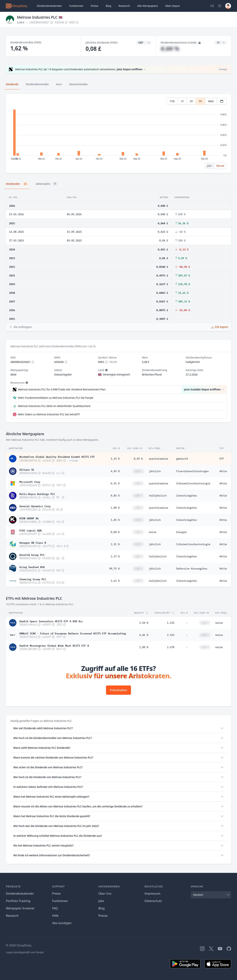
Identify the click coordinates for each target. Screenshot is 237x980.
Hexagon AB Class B (33, 542)
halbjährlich (158, 496)
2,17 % (115, 556)
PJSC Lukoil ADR (30, 530)
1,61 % (115, 581)
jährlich (155, 471)
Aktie (223, 471)
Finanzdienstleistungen (192, 471)
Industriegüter (187, 496)
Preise (94, 6)
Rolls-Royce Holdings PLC (37, 494)
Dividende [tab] (12, 84)
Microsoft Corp (30, 482)
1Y (182, 101)
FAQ (55, 908)
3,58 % (144, 623)
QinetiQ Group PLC (32, 555)
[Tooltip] (106, 370)
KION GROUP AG (29, 518)
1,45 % (115, 520)
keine (153, 532)
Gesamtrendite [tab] (78, 84)
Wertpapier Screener (20, 908)
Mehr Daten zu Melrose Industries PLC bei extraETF (49, 414)
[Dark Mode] (220, 6)
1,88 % (115, 508)
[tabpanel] (118, 134)
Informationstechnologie (193, 483)
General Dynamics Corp (35, 506)
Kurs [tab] (59, 84)
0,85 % (115, 496)
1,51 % (115, 544)
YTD (172, 101)
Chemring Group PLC (33, 579)
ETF (222, 459)
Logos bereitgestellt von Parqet (25, 952)
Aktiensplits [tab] (47, 184)
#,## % (170, 49)
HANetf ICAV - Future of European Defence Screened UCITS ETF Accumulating (73, 633)
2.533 (171, 635)
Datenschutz (153, 901)
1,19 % (115, 459)
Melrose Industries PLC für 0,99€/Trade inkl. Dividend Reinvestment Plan (62, 389)
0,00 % (115, 532)
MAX (211, 101)
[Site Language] (212, 6)
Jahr (209, 166)
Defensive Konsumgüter (192, 569)
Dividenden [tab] (17, 184)
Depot (173, 6)
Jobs (101, 901)
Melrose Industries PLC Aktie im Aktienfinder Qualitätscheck (54, 406)
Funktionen (76, 6)
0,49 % (138, 459)
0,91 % (115, 483)
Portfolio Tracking (18, 901)
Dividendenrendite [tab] (37, 84)
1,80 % (144, 647)
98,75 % (114, 569)
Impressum (153, 894)
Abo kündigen (62, 923)
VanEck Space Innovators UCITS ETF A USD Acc (51, 621)
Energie (181, 532)
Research (12, 916)
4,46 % (144, 635)
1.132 (171, 623)
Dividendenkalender (49, 6)
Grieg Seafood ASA (32, 567)
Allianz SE (27, 469)
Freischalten (118, 690)
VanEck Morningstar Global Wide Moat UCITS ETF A (54, 645)
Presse (103, 916)
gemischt (182, 459)
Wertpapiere (148, 6)
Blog (101, 908)
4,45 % (115, 471)
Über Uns (105, 894)
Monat (220, 166)
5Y (200, 101)
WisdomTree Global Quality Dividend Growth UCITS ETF (57, 456)
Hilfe (55, 916)
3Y (191, 101)
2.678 (171, 647)
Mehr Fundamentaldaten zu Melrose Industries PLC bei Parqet (56, 398)
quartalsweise (158, 459)
